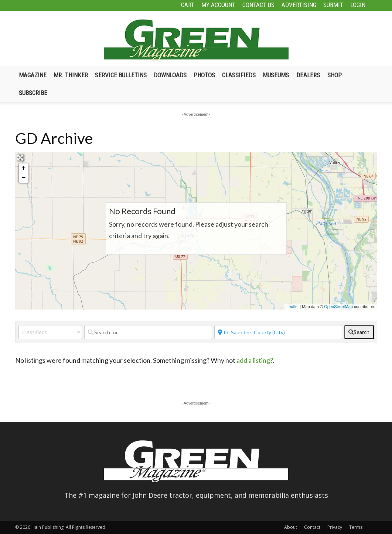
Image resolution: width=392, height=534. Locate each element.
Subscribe (33, 93)
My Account (218, 5)
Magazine (33, 75)
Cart (188, 5)
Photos (204, 75)
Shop (335, 75)
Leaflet (292, 307)
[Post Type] (50, 332)
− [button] (24, 178)
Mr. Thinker (71, 75)
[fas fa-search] (359, 332)
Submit (333, 5)
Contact (312, 527)
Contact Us (258, 5)
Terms (356, 527)
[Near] (278, 332)
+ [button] (24, 168)
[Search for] (148, 332)
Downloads (170, 75)
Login (358, 5)
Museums (276, 75)
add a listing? (255, 360)
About (291, 527)
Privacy (335, 527)
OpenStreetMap (338, 307)
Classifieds (239, 75)
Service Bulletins (121, 75)
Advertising (299, 5)
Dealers (308, 75)
